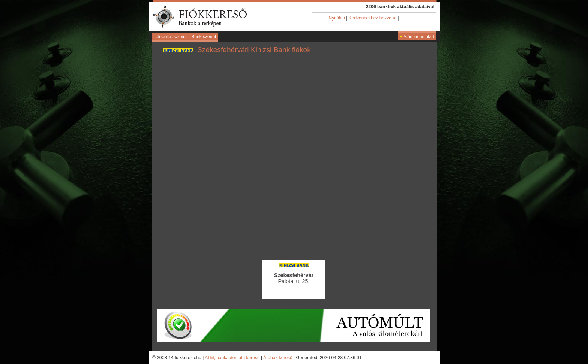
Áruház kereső (278, 358)
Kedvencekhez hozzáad (373, 18)
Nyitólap (337, 18)
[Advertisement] (294, 238)
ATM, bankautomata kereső (232, 358)
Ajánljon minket (417, 37)
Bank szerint (204, 37)
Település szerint (170, 37)
